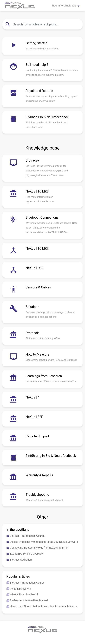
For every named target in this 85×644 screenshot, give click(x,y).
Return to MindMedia (66, 6)
